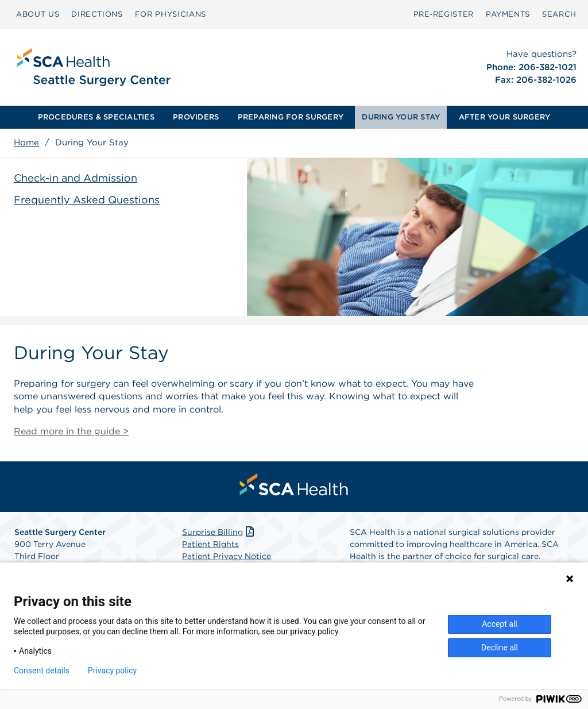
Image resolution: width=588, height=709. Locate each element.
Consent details (42, 671)
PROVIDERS (196, 117)
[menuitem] (38, 14)
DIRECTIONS (97, 14)
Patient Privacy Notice (227, 556)
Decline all (500, 648)
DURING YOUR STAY (401, 117)
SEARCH (559, 14)
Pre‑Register (444, 14)
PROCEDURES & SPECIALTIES (96, 117)
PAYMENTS (508, 14)
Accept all (500, 624)
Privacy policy (112, 671)
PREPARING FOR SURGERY (291, 117)
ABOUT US (38, 14)
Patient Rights (210, 544)
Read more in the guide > (71, 431)
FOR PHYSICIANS (171, 14)
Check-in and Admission (76, 178)
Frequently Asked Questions (87, 200)
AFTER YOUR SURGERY (505, 117)
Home (26, 142)
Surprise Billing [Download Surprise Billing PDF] (219, 532)
